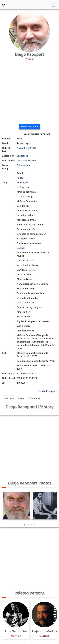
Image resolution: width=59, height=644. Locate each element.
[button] (25, 525)
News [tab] (21, 398)
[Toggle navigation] (54, 5)
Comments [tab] (34, 398)
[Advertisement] (29, 92)
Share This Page (30, 127)
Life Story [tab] (9, 398)
